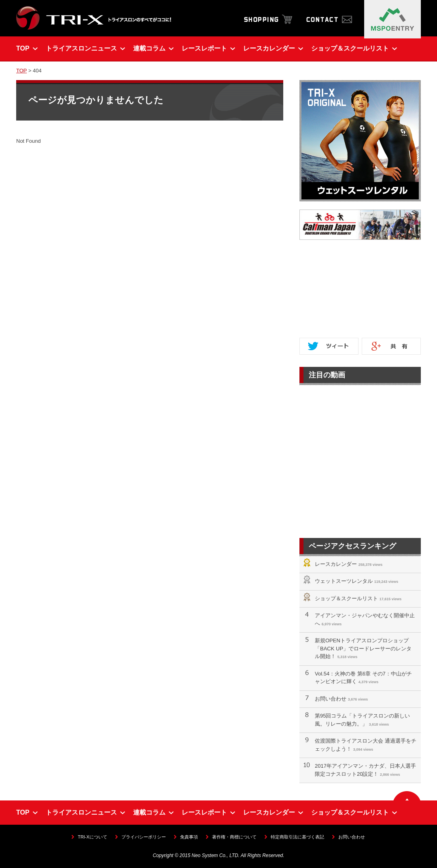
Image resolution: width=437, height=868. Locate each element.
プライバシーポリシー (144, 837)
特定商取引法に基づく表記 (297, 837)
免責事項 (189, 837)
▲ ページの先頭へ (407, 796)
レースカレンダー (336, 564)
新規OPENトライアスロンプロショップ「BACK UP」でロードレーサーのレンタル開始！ (363, 648)
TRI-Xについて (92, 837)
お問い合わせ (331, 699)
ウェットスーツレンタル (344, 581)
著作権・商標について (234, 837)
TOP (21, 71)
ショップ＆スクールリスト (346, 598)
